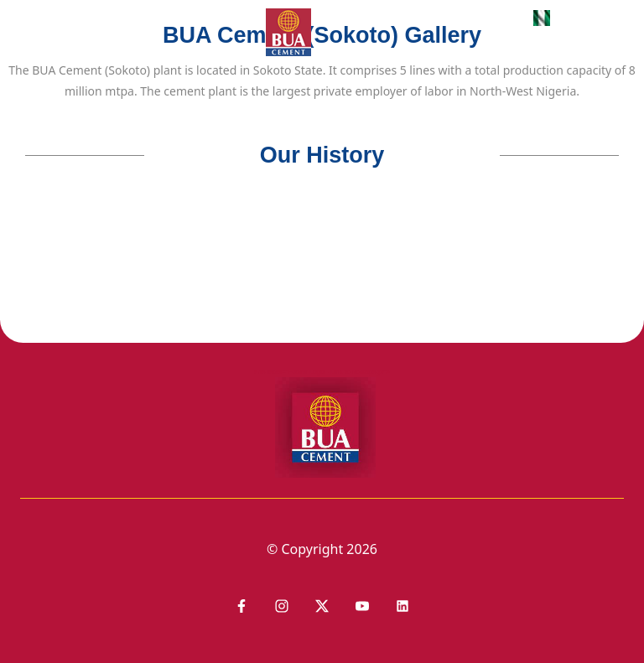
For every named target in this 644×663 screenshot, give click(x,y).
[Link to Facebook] (241, 606)
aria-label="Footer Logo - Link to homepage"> (322, 423)
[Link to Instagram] (282, 606)
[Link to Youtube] (362, 606)
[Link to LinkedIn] (322, 606)
